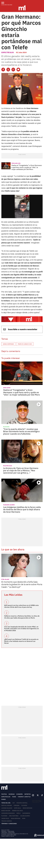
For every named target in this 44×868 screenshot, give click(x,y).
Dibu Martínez (14, 816)
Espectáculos (8, 52)
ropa (24, 818)
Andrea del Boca (17, 811)
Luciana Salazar (7, 808)
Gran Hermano (8, 344)
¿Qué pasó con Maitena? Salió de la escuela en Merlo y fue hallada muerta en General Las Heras (21, 641)
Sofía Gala (17, 808)
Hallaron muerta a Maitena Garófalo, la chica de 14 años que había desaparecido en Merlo (22, 617)
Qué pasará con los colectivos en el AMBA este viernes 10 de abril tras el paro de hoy (21, 606)
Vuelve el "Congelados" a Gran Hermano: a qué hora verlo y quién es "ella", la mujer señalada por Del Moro (27, 167)
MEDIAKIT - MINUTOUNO (8, 831)
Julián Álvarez (25, 816)
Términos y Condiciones (9, 824)
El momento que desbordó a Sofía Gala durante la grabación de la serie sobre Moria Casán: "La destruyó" (22, 584)
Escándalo (6, 427)
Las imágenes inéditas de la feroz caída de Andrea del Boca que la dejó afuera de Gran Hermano (22, 509)
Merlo (19, 813)
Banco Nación (6, 811)
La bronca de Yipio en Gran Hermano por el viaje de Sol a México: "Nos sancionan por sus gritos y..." (21, 470)
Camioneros (26, 813)
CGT (14, 803)
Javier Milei (5, 818)
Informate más (16, 163)
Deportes (28, 794)
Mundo (4, 799)
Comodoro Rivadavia (8, 813)
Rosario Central (22, 803)
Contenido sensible (9, 505)
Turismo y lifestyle (24, 797)
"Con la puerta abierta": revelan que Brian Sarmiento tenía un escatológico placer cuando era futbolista (21, 431)
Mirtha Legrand (7, 805)
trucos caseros (7, 821)
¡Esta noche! (7, 388)
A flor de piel (5, 579)
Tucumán (24, 805)
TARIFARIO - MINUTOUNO (8, 832)
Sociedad (12, 794)
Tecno (14, 797)
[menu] (4, 3)
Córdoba (16, 805)
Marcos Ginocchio (25, 344)
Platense (4, 816)
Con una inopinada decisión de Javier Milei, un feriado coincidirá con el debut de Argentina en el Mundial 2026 (21, 629)
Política (4, 794)
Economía (20, 794)
